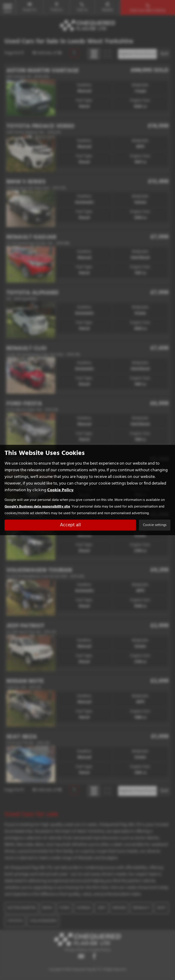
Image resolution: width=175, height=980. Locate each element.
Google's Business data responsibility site (37, 506)
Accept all (70, 525)
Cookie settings (155, 525)
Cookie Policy (60, 490)
